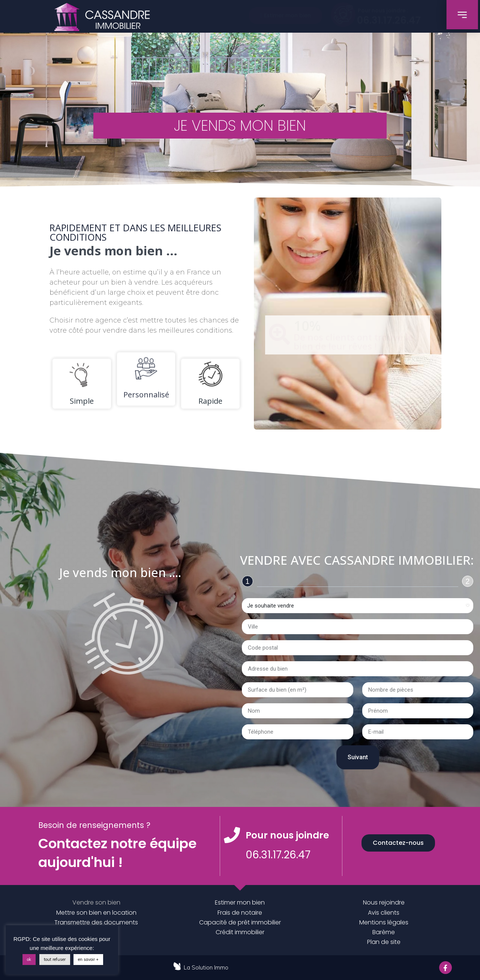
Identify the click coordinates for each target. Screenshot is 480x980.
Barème (384, 932)
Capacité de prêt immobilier (240, 922)
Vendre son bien (96, 902)
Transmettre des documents (96, 922)
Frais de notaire (240, 913)
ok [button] (29, 959)
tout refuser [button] (55, 959)
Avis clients (384, 913)
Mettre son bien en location (96, 913)
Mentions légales (384, 922)
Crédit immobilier (240, 932)
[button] (286, 16)
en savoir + (88, 959)
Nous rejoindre (384, 902)
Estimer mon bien (240, 902)
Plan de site (384, 942)
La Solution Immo (206, 967)
